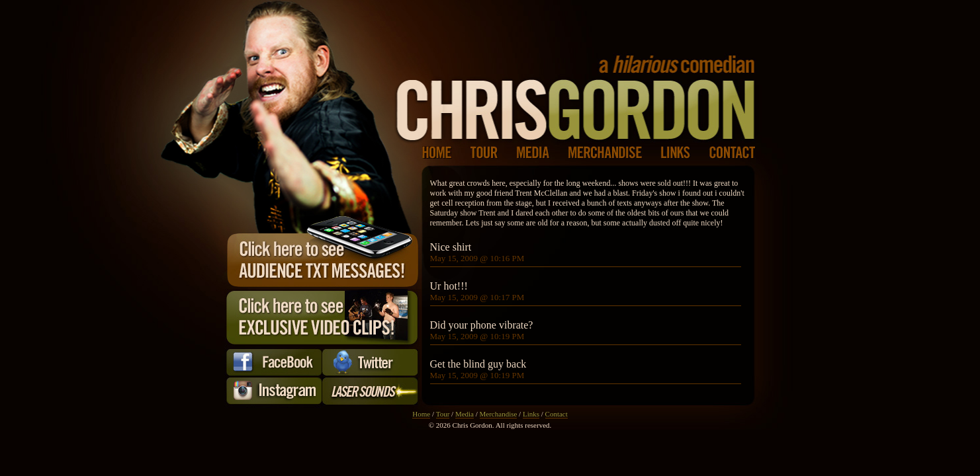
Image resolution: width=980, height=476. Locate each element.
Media (465, 414)
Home (421, 414)
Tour (443, 414)
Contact (557, 414)
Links (531, 414)
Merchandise (499, 414)
